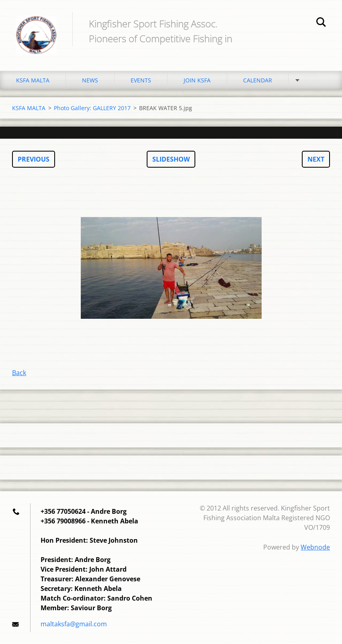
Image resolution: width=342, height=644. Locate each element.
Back (19, 373)
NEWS (90, 80)
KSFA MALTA (33, 80)
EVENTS (141, 80)
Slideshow (171, 159)
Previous (34, 159)
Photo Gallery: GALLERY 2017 (92, 108)
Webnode (315, 547)
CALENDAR (258, 80)
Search (321, 23)
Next (316, 159)
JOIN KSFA (197, 80)
